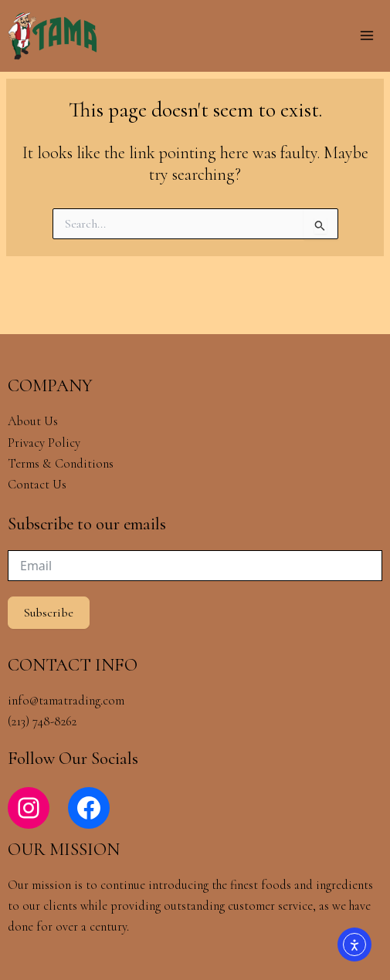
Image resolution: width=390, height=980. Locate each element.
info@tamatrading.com (66, 701)
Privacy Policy (44, 443)
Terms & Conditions (62, 464)
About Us (33, 421)
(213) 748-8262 (42, 721)
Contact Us (37, 485)
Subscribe (49, 613)
